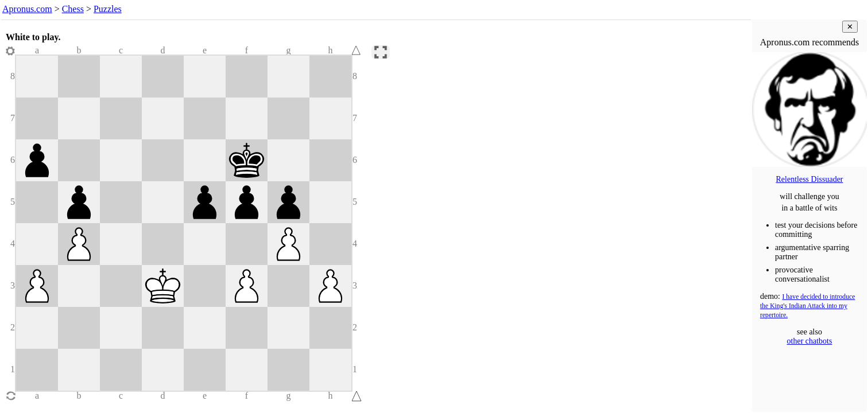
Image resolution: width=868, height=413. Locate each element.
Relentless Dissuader (809, 179)
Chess (73, 9)
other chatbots (810, 341)
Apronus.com (27, 9)
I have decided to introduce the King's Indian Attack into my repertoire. (807, 306)
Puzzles (108, 9)
